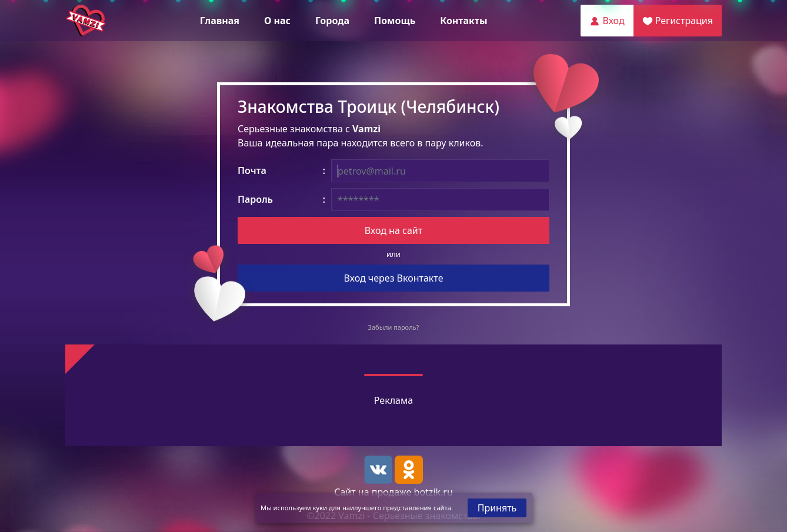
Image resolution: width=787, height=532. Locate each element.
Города (332, 21)
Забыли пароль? (394, 327)
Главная (220, 21)
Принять (497, 508)
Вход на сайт (393, 230)
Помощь (395, 21)
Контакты (463, 21)
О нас (277, 21)
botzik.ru (433, 492)
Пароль (255, 199)
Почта (252, 170)
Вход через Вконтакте (394, 278)
